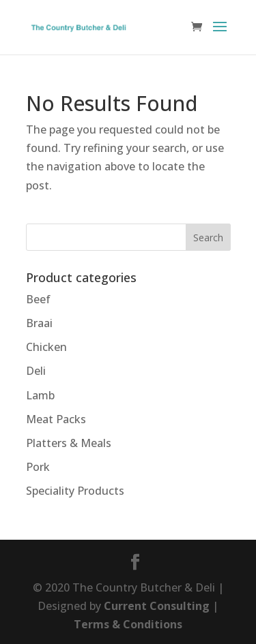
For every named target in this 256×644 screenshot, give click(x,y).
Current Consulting (157, 606)
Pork (38, 467)
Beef (38, 299)
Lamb (40, 395)
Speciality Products (75, 491)
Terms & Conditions (128, 624)
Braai (39, 323)
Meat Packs (56, 419)
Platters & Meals (69, 443)
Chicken (46, 347)
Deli (36, 371)
